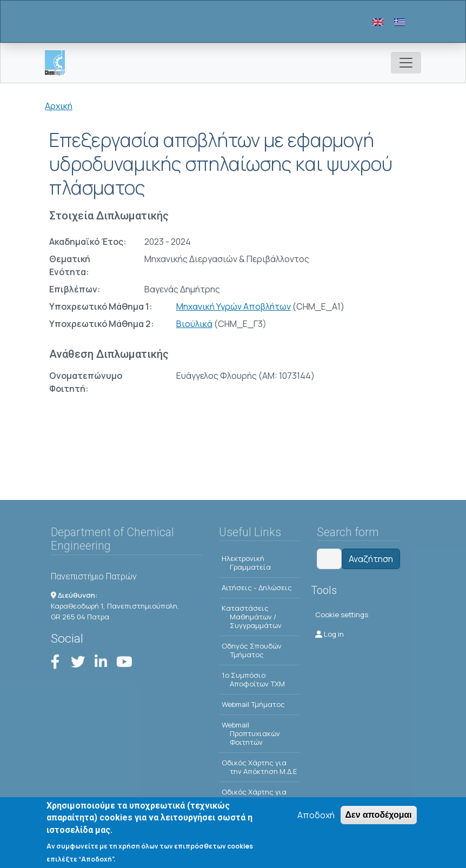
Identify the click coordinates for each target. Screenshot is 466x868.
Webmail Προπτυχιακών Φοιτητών (251, 733)
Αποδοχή (316, 817)
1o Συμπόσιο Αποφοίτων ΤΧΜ (253, 679)
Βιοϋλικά (194, 324)
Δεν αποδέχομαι (379, 817)
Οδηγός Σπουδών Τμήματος (252, 650)
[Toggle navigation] (406, 63)
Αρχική (59, 106)
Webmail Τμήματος (253, 704)
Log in (329, 634)
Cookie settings (342, 615)
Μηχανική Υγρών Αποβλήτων (234, 306)
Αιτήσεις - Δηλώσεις (257, 587)
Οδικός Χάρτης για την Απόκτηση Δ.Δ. (257, 796)
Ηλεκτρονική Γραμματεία (246, 563)
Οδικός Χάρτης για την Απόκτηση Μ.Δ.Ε (259, 767)
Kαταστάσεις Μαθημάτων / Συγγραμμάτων (252, 617)
